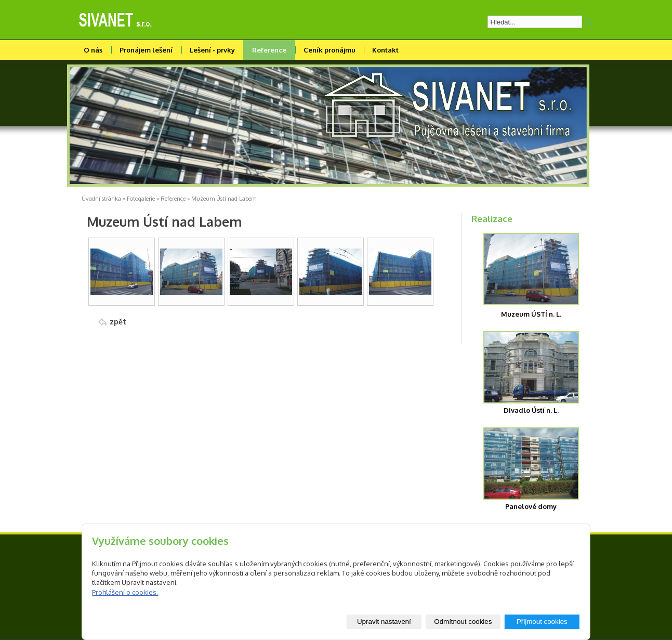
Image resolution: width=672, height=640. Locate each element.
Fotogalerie (141, 199)
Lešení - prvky (212, 50)
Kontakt (385, 50)
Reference (269, 50)
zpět (118, 322)
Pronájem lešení (146, 50)
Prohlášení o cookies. (125, 592)
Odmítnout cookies (463, 622)
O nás (93, 50)
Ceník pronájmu (330, 50)
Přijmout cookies (542, 622)
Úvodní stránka (101, 199)
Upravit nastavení (384, 622)
